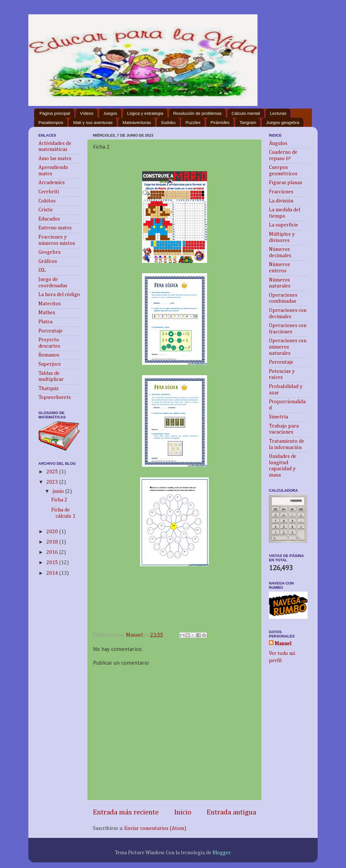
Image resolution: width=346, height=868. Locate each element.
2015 (53, 563)
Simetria (279, 417)
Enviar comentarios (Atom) (155, 828)
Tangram (248, 122)
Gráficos (48, 261)
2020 (53, 532)
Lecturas (278, 113)
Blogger (221, 853)
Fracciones (281, 192)
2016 (53, 552)
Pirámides (220, 122)
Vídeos (87, 113)
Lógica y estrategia (145, 113)
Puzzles (193, 122)
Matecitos (50, 304)
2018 (53, 542)
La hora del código (59, 295)
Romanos (49, 355)
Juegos (110, 113)
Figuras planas (286, 183)
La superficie (284, 225)
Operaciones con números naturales (288, 347)
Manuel (283, 644)
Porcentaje (51, 331)
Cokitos (47, 201)
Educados (49, 219)
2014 (53, 573)
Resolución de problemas (197, 113)
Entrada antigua (231, 812)
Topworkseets (55, 397)
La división (281, 201)
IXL (42, 270)
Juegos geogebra (283, 122)
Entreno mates (55, 228)
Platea (45, 322)
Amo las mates (55, 159)
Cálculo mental (246, 113)
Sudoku (168, 122)
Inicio (183, 812)
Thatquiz (49, 389)
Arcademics (52, 183)
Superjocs (50, 364)
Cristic (46, 210)
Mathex (47, 313)
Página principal (55, 113)
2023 (53, 482)
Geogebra (49, 252)
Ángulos (278, 143)
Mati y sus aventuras (93, 122)
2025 (53, 472)
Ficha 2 (59, 500)
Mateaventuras (137, 122)
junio (59, 491)
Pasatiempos (51, 122)
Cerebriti (49, 192)
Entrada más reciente (126, 812)
